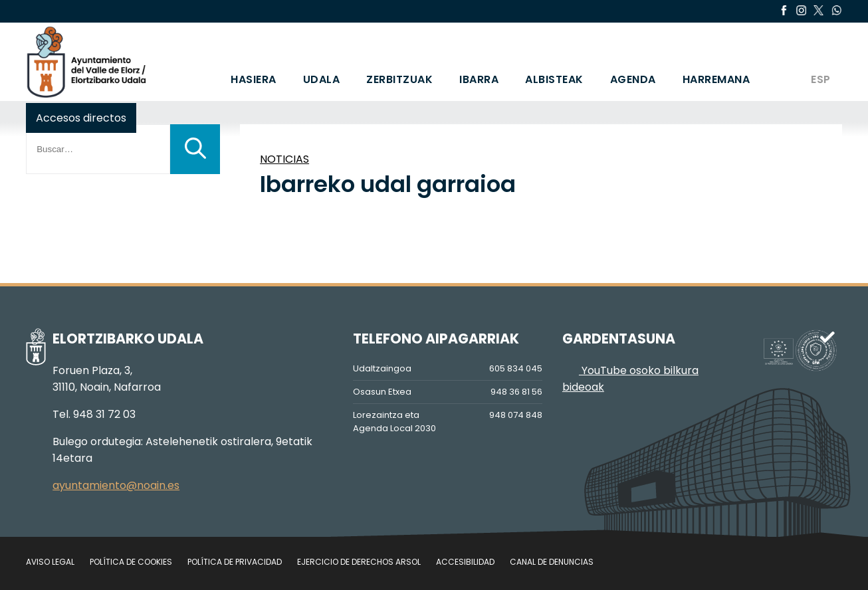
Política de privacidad (235, 562)
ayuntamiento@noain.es (116, 485)
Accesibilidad (465, 562)
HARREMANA (716, 79)
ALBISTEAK (554, 79)
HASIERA (254, 79)
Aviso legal (50, 562)
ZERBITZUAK (399, 79)
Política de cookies (131, 562)
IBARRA (479, 79)
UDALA (322, 79)
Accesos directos (81, 118)
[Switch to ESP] (820, 62)
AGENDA (633, 79)
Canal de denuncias (552, 562)
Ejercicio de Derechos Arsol (359, 562)
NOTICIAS (284, 159)
